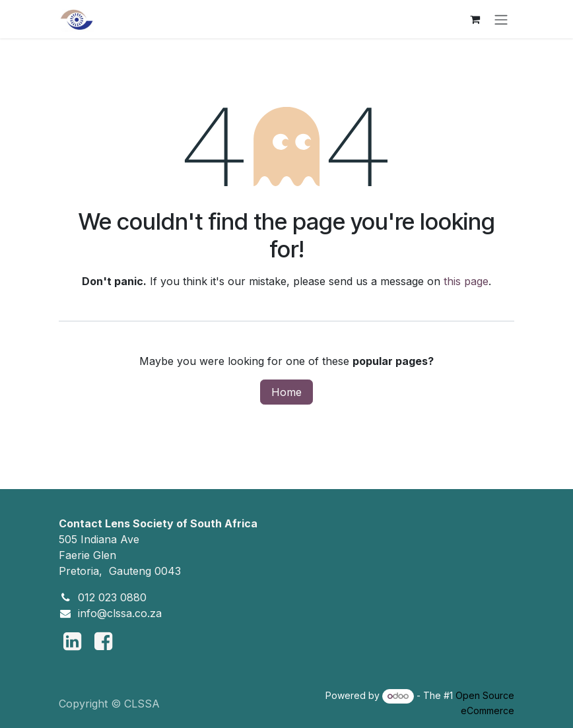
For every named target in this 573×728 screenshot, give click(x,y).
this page (466, 281)
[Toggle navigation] (501, 19)
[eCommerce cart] (475, 19)
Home (286, 392)
